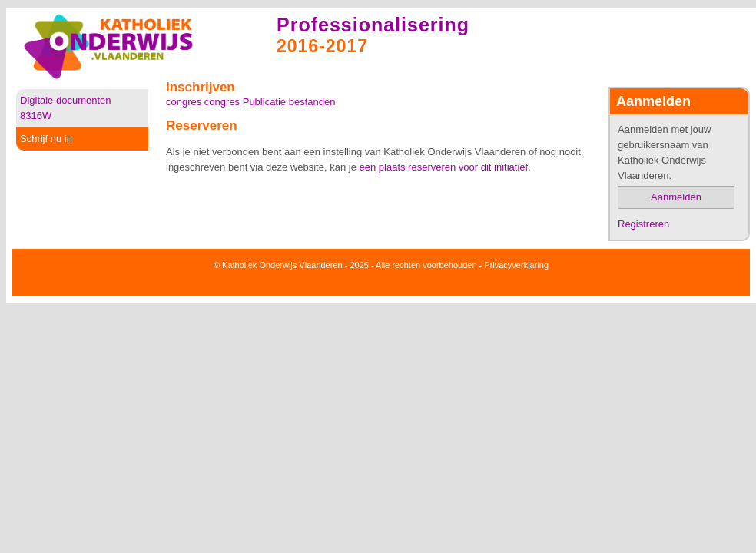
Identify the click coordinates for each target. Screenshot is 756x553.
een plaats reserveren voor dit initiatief (444, 167)
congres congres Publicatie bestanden (250, 102)
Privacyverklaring (516, 265)
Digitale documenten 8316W (66, 108)
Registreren (643, 224)
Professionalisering (373, 25)
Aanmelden (676, 197)
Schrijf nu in (46, 139)
